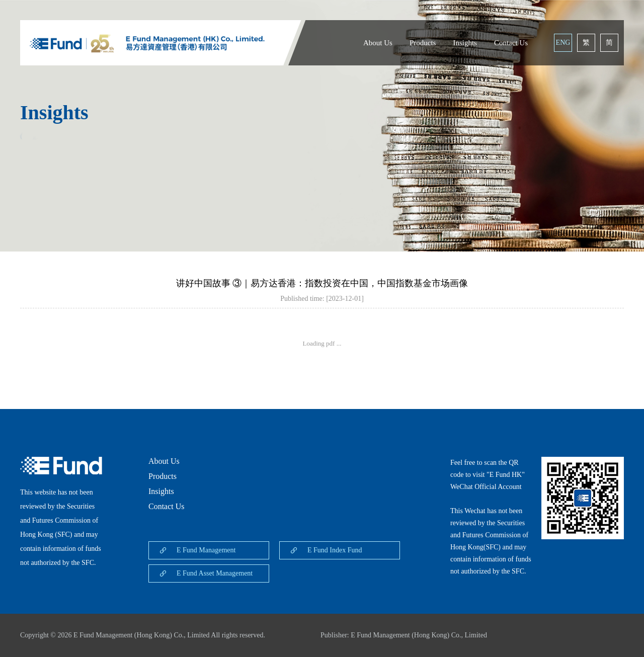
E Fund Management (206, 550)
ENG (563, 43)
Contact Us (511, 43)
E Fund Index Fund (335, 550)
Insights (465, 43)
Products (423, 43)
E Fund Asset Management (215, 573)
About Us (378, 43)
